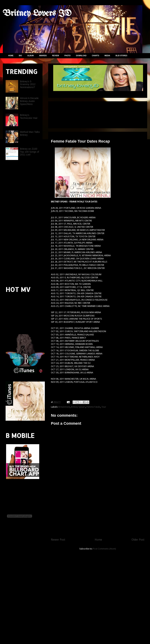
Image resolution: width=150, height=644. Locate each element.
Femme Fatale (93, 407)
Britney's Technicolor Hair (29, 117)
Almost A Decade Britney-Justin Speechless (29, 101)
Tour (104, 407)
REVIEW (56, 56)
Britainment (64, 407)
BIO (20, 56)
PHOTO (67, 56)
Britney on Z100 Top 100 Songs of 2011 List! (30, 152)
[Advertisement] (66, 114)
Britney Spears (78, 407)
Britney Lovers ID (37, 14)
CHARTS (96, 56)
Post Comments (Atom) (104, 549)
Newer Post (58, 540)
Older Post (138, 540)
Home (98, 540)
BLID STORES (121, 56)
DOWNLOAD (81, 56)
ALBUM (31, 56)
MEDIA (107, 56)
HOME (11, 56)
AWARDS (43, 56)
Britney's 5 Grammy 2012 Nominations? (28, 84)
